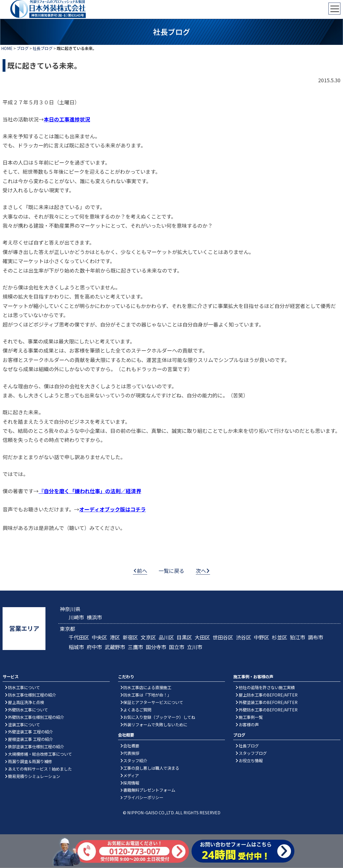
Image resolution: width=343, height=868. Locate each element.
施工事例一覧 (251, 717)
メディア (131, 776)
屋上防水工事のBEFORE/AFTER (268, 695)
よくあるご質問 (137, 710)
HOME (7, 48)
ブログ (23, 48)
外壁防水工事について (28, 710)
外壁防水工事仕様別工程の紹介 (36, 717)
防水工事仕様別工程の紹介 (32, 695)
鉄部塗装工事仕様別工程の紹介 (36, 747)
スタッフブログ (253, 753)
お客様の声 (249, 724)
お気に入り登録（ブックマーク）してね (159, 717)
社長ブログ (43, 48)
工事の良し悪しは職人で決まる (151, 768)
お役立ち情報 (251, 761)
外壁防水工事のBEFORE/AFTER (268, 710)
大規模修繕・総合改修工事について (40, 754)
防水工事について (24, 688)
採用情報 (131, 783)
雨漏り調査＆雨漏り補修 (30, 762)
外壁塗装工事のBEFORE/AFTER (268, 702)
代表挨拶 (131, 753)
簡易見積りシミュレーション (34, 776)
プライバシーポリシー (143, 798)
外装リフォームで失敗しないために (155, 724)
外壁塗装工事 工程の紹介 (30, 732)
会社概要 (131, 746)
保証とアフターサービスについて (153, 702)
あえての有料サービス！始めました (40, 769)
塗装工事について (24, 724)
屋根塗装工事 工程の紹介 (30, 739)
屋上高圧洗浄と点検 (26, 702)
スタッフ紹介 (135, 761)
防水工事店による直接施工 (147, 688)
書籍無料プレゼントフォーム (149, 790)
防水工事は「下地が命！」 (147, 695)
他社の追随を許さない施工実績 (267, 688)
